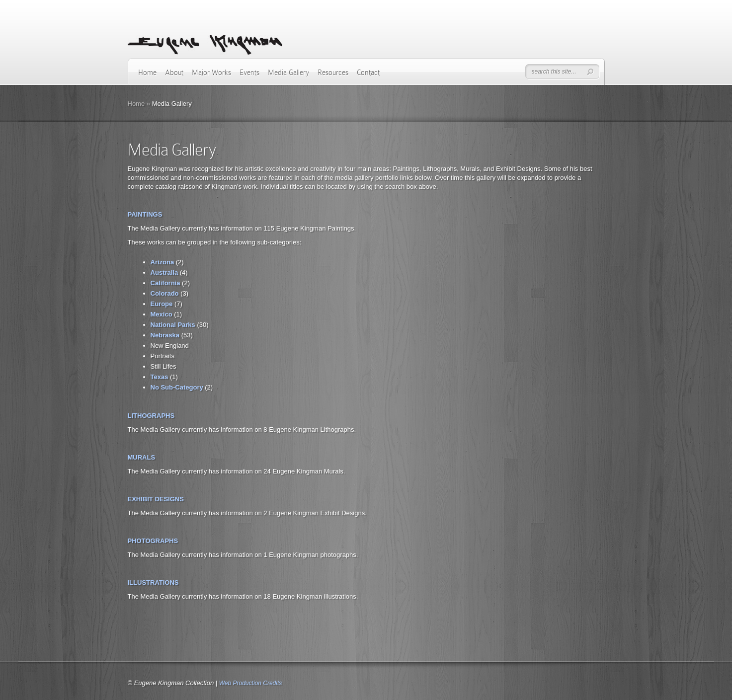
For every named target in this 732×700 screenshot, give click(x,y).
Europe (162, 304)
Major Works (211, 73)
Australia (164, 272)
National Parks (173, 325)
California (165, 283)
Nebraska (165, 335)
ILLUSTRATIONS (153, 583)
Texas (160, 377)
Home (147, 73)
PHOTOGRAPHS (153, 541)
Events (249, 73)
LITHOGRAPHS (151, 416)
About (174, 73)
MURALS (142, 457)
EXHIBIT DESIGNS (156, 499)
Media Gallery (288, 73)
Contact (368, 73)
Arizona (163, 262)
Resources (333, 73)
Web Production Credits (251, 683)
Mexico (162, 314)
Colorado (165, 293)
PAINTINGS (145, 214)
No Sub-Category (177, 387)
